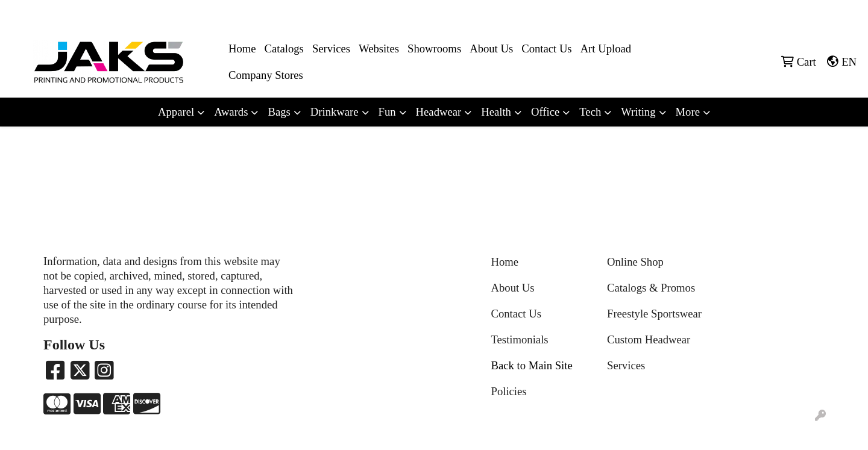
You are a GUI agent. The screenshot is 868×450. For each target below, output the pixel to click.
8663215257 (730, 13)
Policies (509, 391)
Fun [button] (387, 112)
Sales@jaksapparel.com (809, 13)
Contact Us (546, 48)
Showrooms (434, 48)
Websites (379, 48)
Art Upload (606, 48)
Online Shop (635, 262)
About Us (491, 48)
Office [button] (545, 112)
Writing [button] (638, 112)
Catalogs (284, 48)
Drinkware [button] (335, 112)
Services (331, 48)
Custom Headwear (649, 339)
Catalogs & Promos (651, 288)
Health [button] (496, 112)
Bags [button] (279, 112)
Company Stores (266, 75)
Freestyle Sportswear (654, 314)
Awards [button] (231, 112)
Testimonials (520, 339)
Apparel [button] (176, 112)
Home (242, 48)
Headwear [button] (439, 112)
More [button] (688, 112)
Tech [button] (590, 112)
